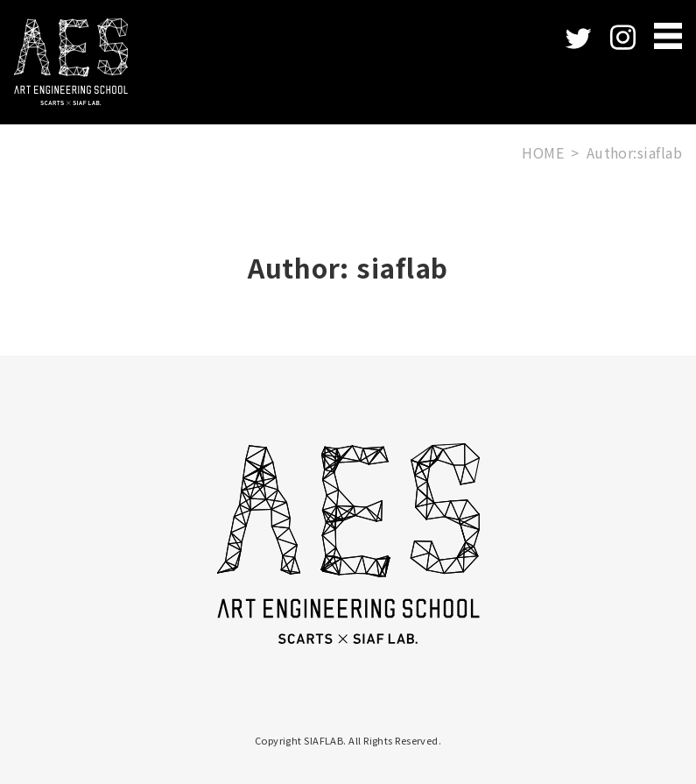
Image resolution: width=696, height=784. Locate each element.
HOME (543, 152)
